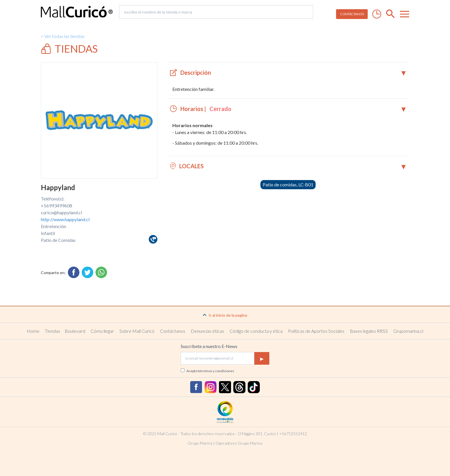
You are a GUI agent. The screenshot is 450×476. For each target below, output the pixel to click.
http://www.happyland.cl (65, 219)
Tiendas (53, 331)
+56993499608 (57, 205)
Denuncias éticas (207, 331)
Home (33, 331)
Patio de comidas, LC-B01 (288, 185)
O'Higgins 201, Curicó (257, 434)
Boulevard (75, 331)
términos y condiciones (216, 371)
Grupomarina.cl (408, 331)
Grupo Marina (200, 443)
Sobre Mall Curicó (137, 331)
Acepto (210, 371)
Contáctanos (173, 331)
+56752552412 (293, 434)
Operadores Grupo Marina (239, 443)
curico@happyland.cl (61, 212)
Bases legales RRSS (369, 331)
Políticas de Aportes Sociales (316, 331)
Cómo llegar (102, 331)
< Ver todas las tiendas (63, 36)
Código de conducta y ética (256, 331)
